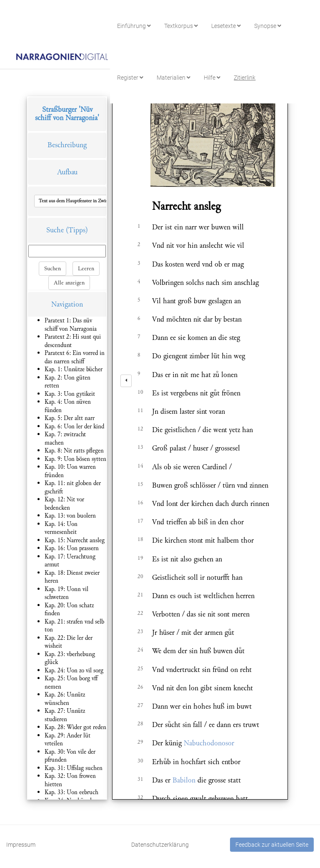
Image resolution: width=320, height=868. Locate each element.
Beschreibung (67, 145)
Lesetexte (226, 26)
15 (140, 484)
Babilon (184, 780)
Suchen (52, 269)
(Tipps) (77, 230)
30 (140, 761)
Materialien (174, 78)
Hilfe (212, 78)
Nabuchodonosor (209, 743)
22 (140, 613)
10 (140, 392)
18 (140, 539)
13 (140, 447)
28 (140, 724)
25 (140, 669)
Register (130, 78)
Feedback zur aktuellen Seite (272, 845)
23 (140, 632)
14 (140, 466)
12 (140, 429)
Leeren (86, 269)
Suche (55, 230)
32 (140, 798)
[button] (93, 201)
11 (140, 410)
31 (140, 779)
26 (140, 687)
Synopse (268, 26)
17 (140, 521)
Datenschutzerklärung (160, 845)
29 (140, 742)
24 (140, 650)
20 (140, 576)
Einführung (134, 26)
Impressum (21, 845)
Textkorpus (181, 26)
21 (140, 595)
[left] (126, 381)
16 (140, 503)
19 (140, 558)
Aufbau (67, 172)
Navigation (67, 304)
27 (140, 705)
